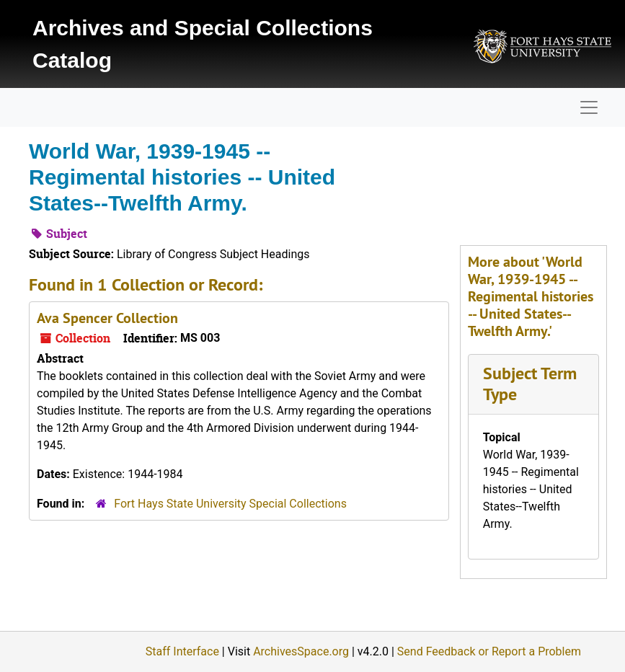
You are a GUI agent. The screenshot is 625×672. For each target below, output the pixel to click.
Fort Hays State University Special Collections (230, 504)
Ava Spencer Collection (107, 318)
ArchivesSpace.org (301, 651)
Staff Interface (182, 651)
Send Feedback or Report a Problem (489, 651)
